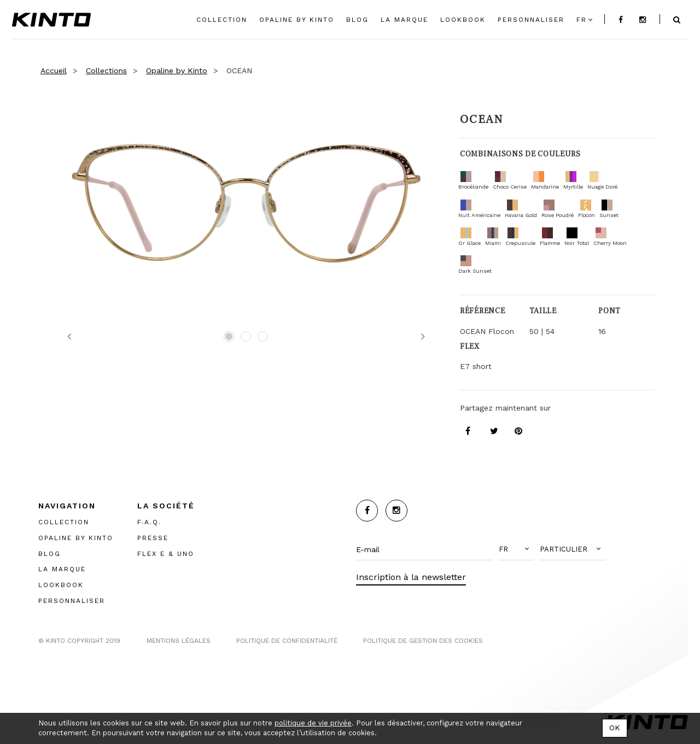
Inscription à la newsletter (411, 577)
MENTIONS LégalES (179, 641)
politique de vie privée (313, 723)
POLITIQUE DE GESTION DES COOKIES (423, 641)
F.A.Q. (149, 522)
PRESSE (153, 538)
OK (615, 728)
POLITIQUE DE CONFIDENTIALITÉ (287, 641)
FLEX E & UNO (166, 554)
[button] (516, 549)
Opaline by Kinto (177, 71)
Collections (106, 71)
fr (582, 20)
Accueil (54, 71)
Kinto (51, 20)
